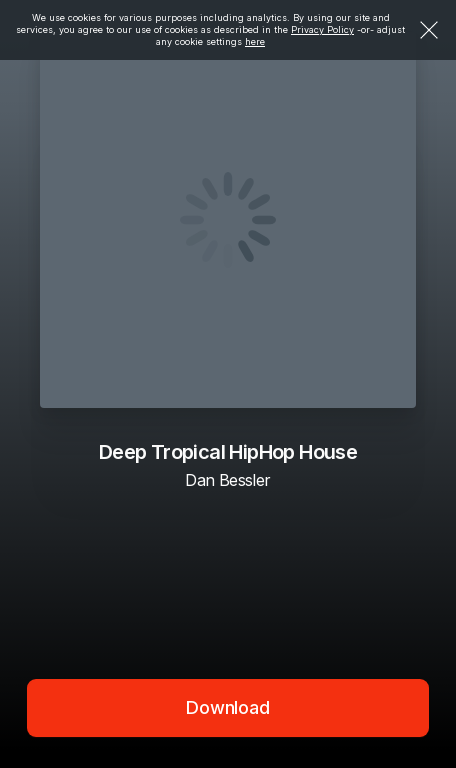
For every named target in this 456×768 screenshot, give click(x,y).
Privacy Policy (322, 29)
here (255, 41)
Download (228, 707)
